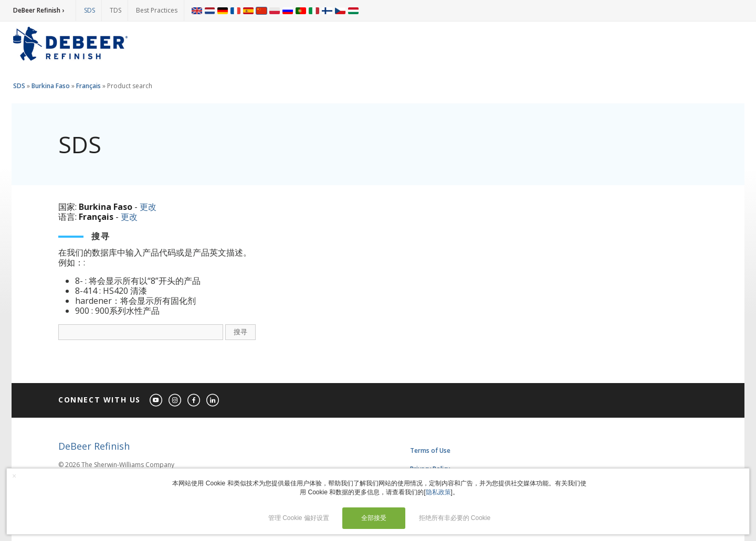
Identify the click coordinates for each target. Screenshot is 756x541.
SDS (90, 10)
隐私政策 (438, 492)
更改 (148, 207)
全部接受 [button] (374, 518)
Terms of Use (430, 450)
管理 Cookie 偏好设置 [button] (299, 518)
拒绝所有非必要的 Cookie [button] (455, 518)
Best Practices (157, 10)
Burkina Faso (51, 86)
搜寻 (240, 332)
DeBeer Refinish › (39, 10)
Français (88, 86)
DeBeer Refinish (94, 446)
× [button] (14, 476)
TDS (115, 10)
